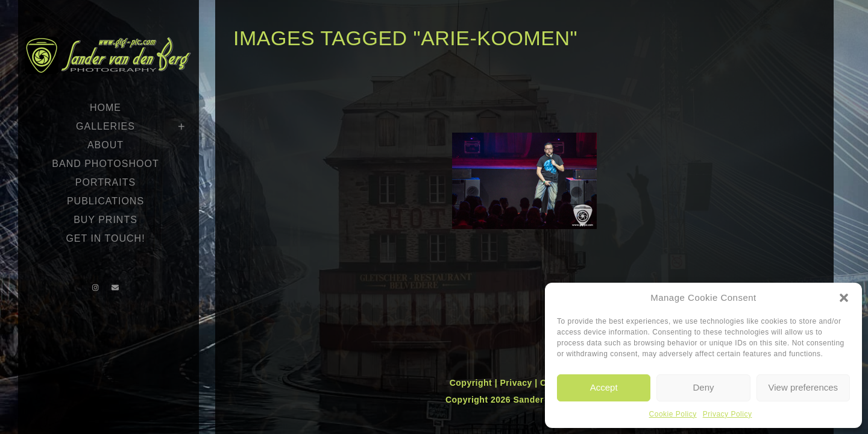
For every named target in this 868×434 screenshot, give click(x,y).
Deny (703, 387)
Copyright (472, 383)
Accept (604, 387)
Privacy (517, 383)
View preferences (804, 387)
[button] (844, 298)
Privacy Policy (728, 414)
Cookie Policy (673, 414)
